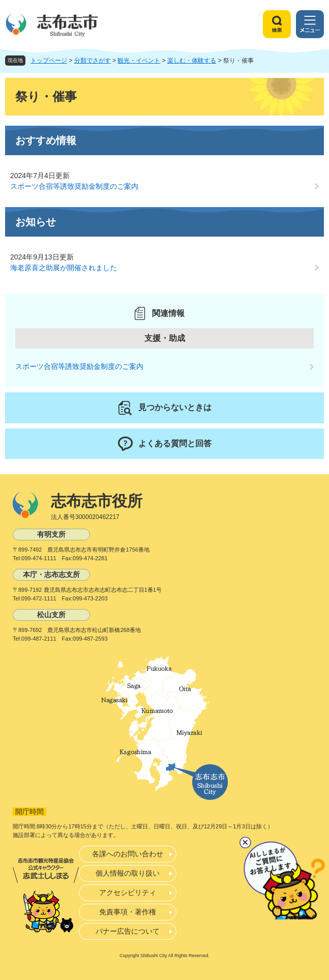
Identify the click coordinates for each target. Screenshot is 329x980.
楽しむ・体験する (192, 61)
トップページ (49, 61)
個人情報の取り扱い (128, 873)
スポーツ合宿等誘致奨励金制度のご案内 (74, 186)
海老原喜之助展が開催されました (64, 268)
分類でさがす (93, 61)
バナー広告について (128, 931)
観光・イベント (139, 61)
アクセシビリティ (128, 892)
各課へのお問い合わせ (128, 854)
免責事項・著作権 (128, 912)
